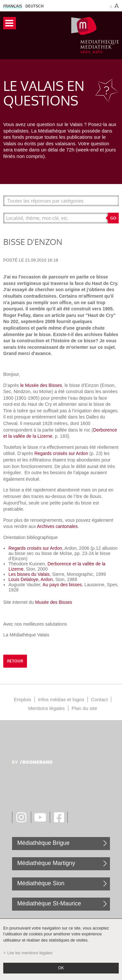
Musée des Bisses (54, 602)
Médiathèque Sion (41, 883)
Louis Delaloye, (25, 579)
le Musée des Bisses (41, 385)
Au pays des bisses (62, 585)
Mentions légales (47, 708)
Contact (100, 699)
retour (15, 661)
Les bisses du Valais (29, 574)
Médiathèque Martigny (46, 863)
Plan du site (84, 708)
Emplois (23, 699)
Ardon (47, 579)
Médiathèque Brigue (43, 843)
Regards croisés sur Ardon (61, 453)
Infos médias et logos (61, 699)
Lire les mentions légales (30, 953)
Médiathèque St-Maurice (49, 903)
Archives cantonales (57, 526)
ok (61, 968)
